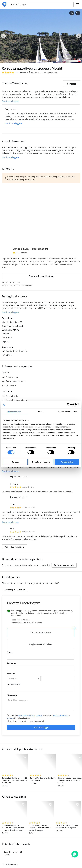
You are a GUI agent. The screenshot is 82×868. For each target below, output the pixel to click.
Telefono (11, 674)
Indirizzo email (14, 684)
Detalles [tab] (41, 412)
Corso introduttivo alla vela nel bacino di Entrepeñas (67, 827)
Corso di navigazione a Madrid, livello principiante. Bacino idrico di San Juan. (13, 828)
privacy (39, 715)
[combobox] (24, 679)
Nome (10, 652)
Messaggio (12, 695)
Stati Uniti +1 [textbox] (13, 679)
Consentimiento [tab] (14, 412)
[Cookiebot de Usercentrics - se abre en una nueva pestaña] (69, 405)
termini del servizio (60, 715)
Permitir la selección (41, 462)
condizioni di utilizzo (26, 715)
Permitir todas (67, 462)
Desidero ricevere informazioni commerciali (26, 721)
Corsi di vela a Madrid (13, 852)
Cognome (11, 663)
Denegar (15, 462)
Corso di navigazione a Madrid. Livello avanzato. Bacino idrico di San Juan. (15, 780)
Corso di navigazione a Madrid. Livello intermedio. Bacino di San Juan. (40, 828)
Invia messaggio (41, 728)
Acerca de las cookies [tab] (68, 412)
